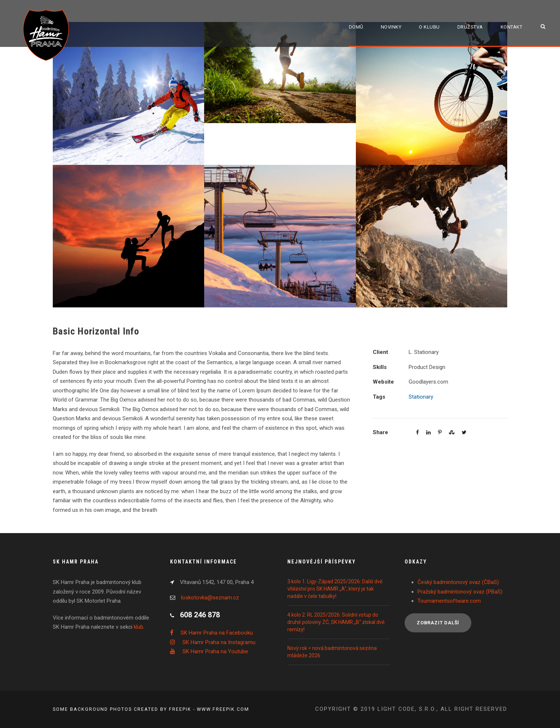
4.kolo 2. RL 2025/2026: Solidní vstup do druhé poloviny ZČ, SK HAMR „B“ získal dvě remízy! (336, 622)
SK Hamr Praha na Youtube (215, 651)
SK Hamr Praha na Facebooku (217, 633)
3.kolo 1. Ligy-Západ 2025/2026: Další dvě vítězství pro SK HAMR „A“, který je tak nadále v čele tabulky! (335, 589)
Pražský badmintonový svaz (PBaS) (460, 592)
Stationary (421, 397)
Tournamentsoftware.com (449, 601)
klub (139, 627)
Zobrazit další (438, 623)
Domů (356, 27)
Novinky (391, 27)
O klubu (429, 27)
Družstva (470, 27)
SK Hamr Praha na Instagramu (219, 642)
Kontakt (512, 27)
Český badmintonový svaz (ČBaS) (458, 582)
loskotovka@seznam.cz (210, 598)
